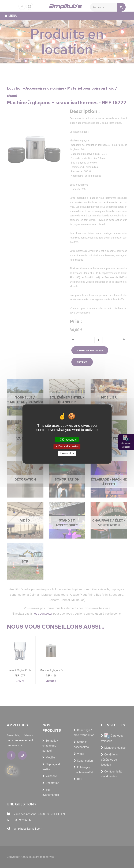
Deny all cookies (67, 446)
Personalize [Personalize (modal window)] (67, 453)
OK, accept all (67, 439)
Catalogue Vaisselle (126, 445)
